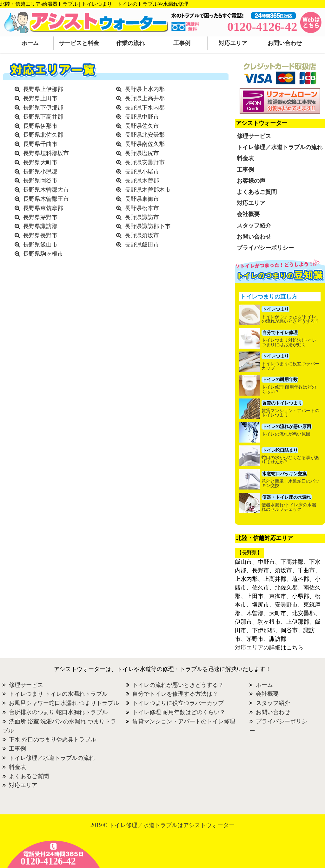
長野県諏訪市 (142, 217)
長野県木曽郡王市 (46, 199)
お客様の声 (251, 181)
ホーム (30, 43)
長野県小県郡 (40, 172)
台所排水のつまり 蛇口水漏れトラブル (58, 712)
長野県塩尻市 (142, 153)
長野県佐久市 (142, 126)
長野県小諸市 (142, 172)
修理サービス (254, 136)
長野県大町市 (40, 162)
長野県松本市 (142, 208)
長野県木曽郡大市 (46, 190)
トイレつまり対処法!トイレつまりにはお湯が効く (289, 343)
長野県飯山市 (40, 245)
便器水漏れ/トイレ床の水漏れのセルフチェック (289, 507)
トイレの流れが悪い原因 (286, 434)
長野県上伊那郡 (43, 89)
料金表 (245, 158)
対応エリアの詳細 (258, 648)
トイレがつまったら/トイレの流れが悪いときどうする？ (290, 319)
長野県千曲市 (40, 144)
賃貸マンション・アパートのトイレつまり (290, 413)
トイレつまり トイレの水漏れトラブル (58, 694)
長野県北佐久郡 (43, 135)
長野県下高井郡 (43, 117)
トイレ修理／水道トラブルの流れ (280, 147)
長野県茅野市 (40, 217)
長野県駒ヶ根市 (43, 254)
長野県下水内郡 (145, 108)
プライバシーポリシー (265, 248)
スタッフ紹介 (254, 226)
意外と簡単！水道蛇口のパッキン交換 (290, 483)
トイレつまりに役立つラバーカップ (290, 366)
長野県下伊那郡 (43, 108)
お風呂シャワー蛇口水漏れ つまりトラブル (64, 703)
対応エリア (233, 43)
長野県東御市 (142, 199)
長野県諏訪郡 (40, 226)
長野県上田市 (40, 98)
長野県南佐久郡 (145, 144)
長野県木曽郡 (142, 181)
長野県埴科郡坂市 (46, 153)
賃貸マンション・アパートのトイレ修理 (184, 721)
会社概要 (248, 214)
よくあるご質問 (257, 192)
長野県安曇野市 (145, 162)
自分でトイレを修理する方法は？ (175, 694)
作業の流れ (130, 43)
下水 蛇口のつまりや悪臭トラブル (53, 740)
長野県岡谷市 (40, 181)
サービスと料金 (79, 43)
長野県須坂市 (142, 235)
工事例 (182, 43)
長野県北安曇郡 (145, 135)
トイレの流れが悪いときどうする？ (178, 685)
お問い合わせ (285, 43)
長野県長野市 (40, 235)
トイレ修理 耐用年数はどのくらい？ (289, 390)
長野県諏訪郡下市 (148, 226)
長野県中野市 (142, 117)
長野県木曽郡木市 (148, 190)
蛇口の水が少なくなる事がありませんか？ (290, 460)
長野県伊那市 (40, 126)
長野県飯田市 (142, 245)
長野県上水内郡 (145, 89)
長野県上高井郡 (145, 98)
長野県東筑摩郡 (43, 208)
